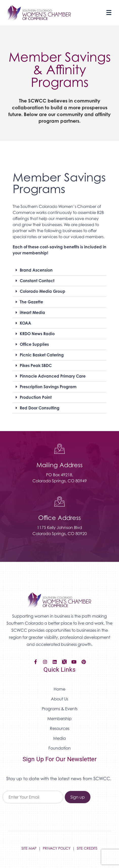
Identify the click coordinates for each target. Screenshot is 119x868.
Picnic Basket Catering (42, 355)
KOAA (25, 323)
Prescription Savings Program (48, 387)
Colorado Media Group (43, 291)
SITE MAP (29, 848)
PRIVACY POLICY (57, 848)
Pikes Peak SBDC (36, 365)
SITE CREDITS (87, 848)
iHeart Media (32, 312)
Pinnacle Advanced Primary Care (53, 376)
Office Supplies (34, 344)
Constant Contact (37, 281)
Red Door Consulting (40, 408)
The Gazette (31, 302)
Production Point (36, 397)
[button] (59, 270)
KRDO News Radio (37, 334)
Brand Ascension (36, 270)
